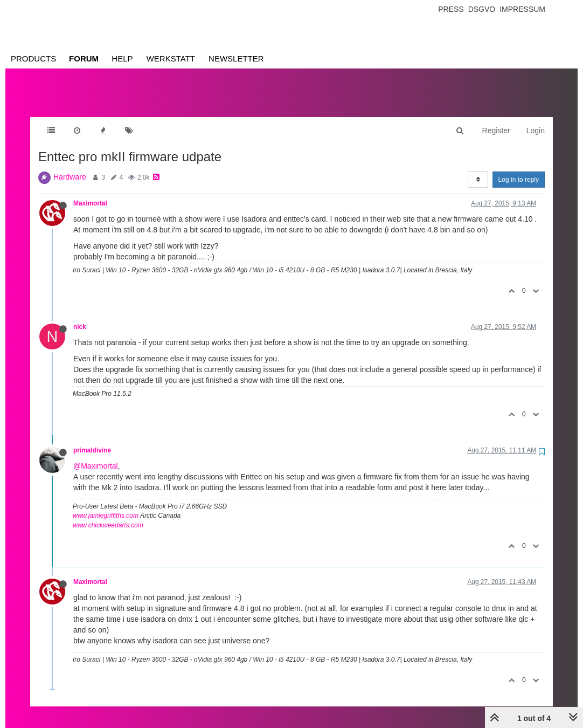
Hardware (70, 166)
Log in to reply (519, 169)
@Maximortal (96, 455)
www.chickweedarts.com (108, 514)
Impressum (522, 9)
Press (451, 9)
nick (80, 316)
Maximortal (90, 193)
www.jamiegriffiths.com (106, 505)
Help (122, 59)
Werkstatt (171, 59)
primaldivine (92, 439)
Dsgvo (482, 9)
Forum (84, 59)
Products (33, 59)
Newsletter (236, 59)
